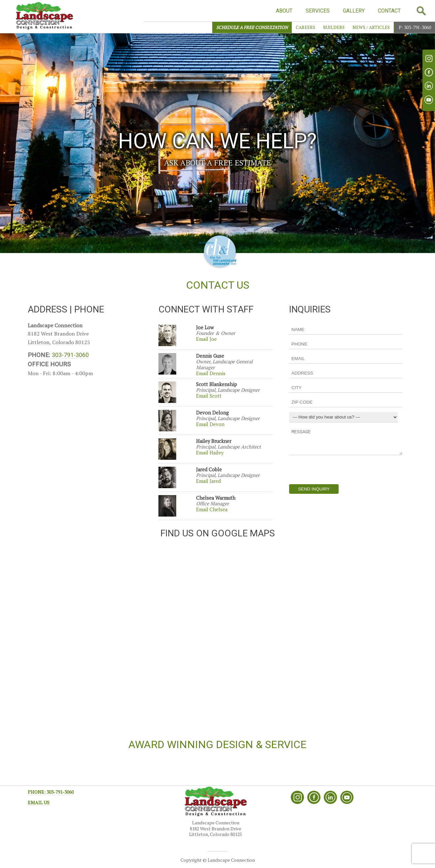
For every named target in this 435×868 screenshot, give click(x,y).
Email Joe (206, 339)
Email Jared (208, 481)
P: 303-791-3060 (415, 27)
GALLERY (354, 11)
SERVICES (318, 11)
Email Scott (209, 396)
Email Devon (210, 424)
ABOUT (284, 11)
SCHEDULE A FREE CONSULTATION (252, 27)
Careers (305, 27)
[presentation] (339, 470)
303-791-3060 (70, 355)
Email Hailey (210, 453)
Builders (334, 27)
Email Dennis (211, 373)
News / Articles (371, 27)
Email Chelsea (212, 509)
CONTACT (389, 11)
